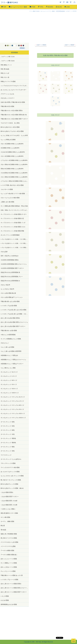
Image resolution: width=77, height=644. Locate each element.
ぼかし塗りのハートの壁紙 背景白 (11, 584)
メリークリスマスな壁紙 (8, 546)
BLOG (59, 7)
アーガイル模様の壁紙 (7, 550)
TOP (4, 7)
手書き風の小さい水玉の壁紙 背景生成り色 (14, 115)
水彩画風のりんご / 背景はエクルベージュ (13, 360)
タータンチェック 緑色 (8, 430)
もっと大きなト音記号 (7, 289)
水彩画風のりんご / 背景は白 (9, 355)
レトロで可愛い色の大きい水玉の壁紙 (12, 185)
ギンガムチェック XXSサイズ (10, 393)
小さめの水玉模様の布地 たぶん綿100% (13, 152)
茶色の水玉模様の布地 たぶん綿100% (12, 169)
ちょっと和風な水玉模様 (8, 140)
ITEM (32, 7)
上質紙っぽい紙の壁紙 (7, 202)
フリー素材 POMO (34, 11)
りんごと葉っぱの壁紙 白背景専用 (11, 351)
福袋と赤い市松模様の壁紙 (9, 534)
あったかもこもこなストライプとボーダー (13, 90)
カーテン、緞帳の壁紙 (7, 521)
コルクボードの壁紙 (7, 189)
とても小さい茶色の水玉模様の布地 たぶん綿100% (15, 181)
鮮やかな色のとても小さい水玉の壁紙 (12, 131)
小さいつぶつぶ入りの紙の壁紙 (10, 198)
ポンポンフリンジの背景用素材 (10, 235)
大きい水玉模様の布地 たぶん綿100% (12, 144)
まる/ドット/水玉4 (69, 45)
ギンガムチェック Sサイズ (9, 384)
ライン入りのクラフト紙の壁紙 (10, 467)
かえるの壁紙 (5, 600)
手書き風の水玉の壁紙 (7, 106)
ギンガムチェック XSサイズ (9, 389)
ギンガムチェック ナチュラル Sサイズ (12, 409)
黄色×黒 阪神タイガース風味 (9, 513)
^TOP (73, 641)
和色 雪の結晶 (5, 69)
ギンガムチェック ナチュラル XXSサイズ (13, 418)
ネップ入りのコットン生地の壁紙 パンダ (13, 223)
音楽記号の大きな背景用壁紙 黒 (10, 272)
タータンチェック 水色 (8, 434)
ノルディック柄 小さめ (8, 57)
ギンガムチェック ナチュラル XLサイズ (13, 397)
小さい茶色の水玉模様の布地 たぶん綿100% (14, 177)
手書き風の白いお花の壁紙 (9, 330)
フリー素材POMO (9, 2)
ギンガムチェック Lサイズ (9, 376)
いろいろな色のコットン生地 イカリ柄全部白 (15, 247)
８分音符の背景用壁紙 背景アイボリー (12, 268)
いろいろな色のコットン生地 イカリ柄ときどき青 (15, 243)
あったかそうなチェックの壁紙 (10, 472)
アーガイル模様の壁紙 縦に (9, 555)
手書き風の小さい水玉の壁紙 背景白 (12, 111)
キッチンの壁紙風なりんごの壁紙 (11, 339)
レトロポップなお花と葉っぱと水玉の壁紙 (13, 310)
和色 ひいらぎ (5, 73)
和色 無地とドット (6, 65)
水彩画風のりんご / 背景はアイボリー (12, 364)
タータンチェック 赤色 (8, 451)
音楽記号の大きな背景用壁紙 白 (10, 281)
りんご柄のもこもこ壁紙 (8, 368)
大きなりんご (5, 343)
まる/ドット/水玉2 (41, 45)
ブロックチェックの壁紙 (8, 463)
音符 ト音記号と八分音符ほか (10, 256)
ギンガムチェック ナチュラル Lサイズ (12, 401)
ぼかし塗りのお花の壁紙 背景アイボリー (13, 326)
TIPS (41, 7)
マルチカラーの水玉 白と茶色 (10, 123)
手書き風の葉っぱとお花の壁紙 (10, 301)
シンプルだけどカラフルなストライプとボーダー (15, 86)
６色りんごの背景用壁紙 (8, 335)
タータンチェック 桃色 (8, 447)
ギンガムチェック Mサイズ (9, 380)
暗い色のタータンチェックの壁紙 (11, 480)
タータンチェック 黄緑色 (8, 443)
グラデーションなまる (7, 94)
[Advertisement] (38, 28)
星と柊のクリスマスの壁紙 (9, 538)
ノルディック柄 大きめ (8, 61)
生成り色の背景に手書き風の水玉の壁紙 (13, 102)
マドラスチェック (6, 455)
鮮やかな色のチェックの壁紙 (9, 484)
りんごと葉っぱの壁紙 (7, 347)
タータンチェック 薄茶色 (8, 438)
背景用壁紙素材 (60, 11)
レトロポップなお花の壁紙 (9, 306)
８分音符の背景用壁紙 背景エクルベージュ (14, 264)
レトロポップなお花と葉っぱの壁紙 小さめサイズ (15, 314)
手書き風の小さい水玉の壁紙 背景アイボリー (14, 119)
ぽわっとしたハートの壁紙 (9, 559)
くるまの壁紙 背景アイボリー (10, 497)
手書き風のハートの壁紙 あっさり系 (12, 575)
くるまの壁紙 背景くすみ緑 (9, 501)
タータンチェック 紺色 (8, 422)
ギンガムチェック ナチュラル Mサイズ (12, 405)
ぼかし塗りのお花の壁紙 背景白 (10, 318)
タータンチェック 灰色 (8, 426)
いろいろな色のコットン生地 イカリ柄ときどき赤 (15, 239)
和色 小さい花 (5, 77)
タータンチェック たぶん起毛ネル (11, 459)
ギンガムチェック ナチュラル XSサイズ (13, 414)
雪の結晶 (3, 530)
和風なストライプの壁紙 (8, 81)
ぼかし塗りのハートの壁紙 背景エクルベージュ (15, 588)
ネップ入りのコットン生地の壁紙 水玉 (12, 218)
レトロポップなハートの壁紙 (9, 580)
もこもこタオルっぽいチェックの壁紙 (12, 476)
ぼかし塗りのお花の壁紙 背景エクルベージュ (14, 322)
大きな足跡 (4, 252)
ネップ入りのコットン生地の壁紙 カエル (13, 227)
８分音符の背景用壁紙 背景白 (10, 260)
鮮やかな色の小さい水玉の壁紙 (11, 127)
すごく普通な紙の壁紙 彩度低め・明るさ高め (14, 206)
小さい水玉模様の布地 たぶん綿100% (12, 156)
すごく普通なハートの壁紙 (9, 563)
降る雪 (3, 526)
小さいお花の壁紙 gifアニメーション (12, 297)
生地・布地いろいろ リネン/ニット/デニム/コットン (15, 210)
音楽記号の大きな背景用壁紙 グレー (12, 277)
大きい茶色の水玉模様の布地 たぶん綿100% (14, 164)
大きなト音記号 (5, 285)
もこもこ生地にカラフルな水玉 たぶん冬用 (14, 135)
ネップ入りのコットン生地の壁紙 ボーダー (14, 214)
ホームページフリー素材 (18, 7)
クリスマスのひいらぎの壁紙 (9, 542)
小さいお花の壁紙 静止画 (8, 293)
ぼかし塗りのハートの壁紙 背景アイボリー (14, 592)
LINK (67, 7)
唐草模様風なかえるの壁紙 (9, 604)
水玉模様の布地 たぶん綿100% (10, 148)
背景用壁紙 (14, 53)
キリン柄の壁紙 (5, 517)
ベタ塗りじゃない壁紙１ (8, 509)
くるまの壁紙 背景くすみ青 (9, 505)
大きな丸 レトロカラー (8, 98)
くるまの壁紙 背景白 (7, 492)
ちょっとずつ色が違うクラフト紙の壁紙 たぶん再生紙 (15, 194)
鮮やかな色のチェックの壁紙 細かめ (12, 488)
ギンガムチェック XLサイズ (9, 372)
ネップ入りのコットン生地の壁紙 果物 (12, 231)
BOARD (50, 7)
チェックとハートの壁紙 (8, 571)
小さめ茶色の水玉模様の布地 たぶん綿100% (14, 173)
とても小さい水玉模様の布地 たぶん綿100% (14, 160)
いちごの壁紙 (5, 596)
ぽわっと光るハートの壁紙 (9, 567)
